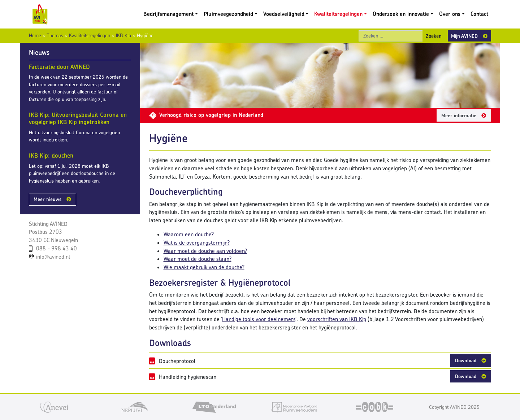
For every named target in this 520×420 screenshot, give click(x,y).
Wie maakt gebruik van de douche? (204, 267)
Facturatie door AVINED (59, 67)
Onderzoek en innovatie (401, 14)
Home (35, 35)
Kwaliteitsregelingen (338, 14)
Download (466, 360)
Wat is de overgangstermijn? (197, 243)
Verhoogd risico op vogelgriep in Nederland (206, 115)
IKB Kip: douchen (51, 156)
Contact (479, 14)
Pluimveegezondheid (228, 14)
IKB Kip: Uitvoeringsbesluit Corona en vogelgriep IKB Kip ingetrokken (78, 118)
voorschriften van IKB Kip (337, 319)
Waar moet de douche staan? (198, 259)
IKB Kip (123, 35)
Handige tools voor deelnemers (259, 319)
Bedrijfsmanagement (168, 14)
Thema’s (55, 35)
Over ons (450, 14)
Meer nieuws (47, 199)
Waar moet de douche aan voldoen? (205, 251)
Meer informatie (459, 115)
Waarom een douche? (189, 234)
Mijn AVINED (464, 36)
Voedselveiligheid (284, 14)
